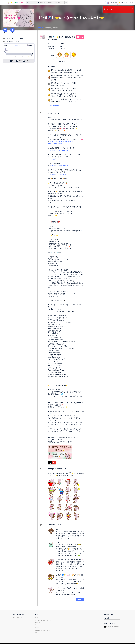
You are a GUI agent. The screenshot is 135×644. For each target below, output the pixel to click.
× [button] (132, 9)
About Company (17, 618)
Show (5, 31)
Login (131, 3)
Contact (38, 625)
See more (80, 599)
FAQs (37, 618)
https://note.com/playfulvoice (59, 150)
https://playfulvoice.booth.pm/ (59, 159)
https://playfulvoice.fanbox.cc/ (60, 165)
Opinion (37, 628)
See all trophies (54, 106)
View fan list (62, 61)
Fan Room (12, 31)
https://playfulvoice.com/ (58, 174)
